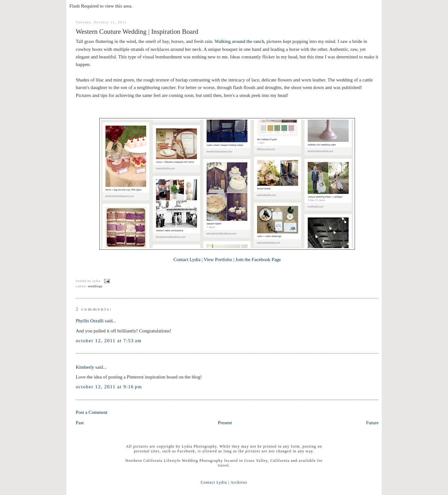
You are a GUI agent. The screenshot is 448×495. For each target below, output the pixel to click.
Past (80, 423)
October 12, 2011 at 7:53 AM (109, 340)
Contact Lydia (187, 259)
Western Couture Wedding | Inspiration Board (137, 32)
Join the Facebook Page (258, 259)
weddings (95, 286)
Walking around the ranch (239, 41)
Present (225, 423)
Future (372, 423)
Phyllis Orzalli (90, 321)
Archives (239, 482)
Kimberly (85, 367)
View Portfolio (218, 259)
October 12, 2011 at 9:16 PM (109, 387)
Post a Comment (92, 412)
